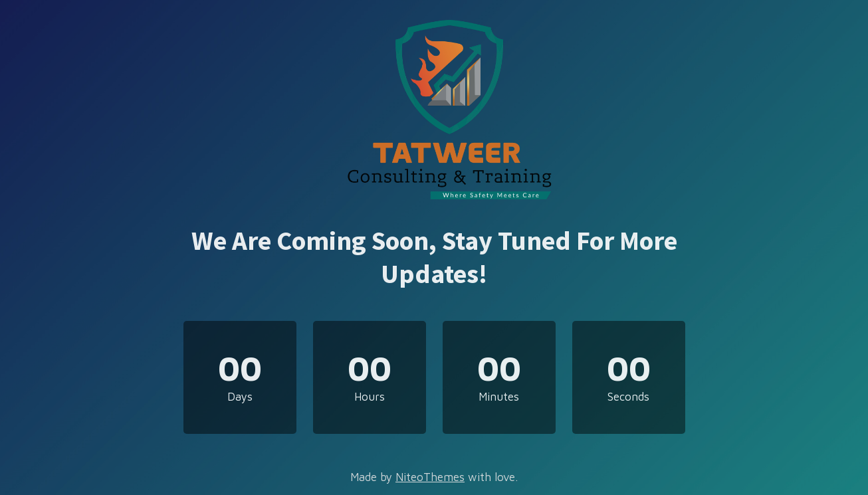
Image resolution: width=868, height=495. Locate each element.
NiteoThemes (430, 477)
